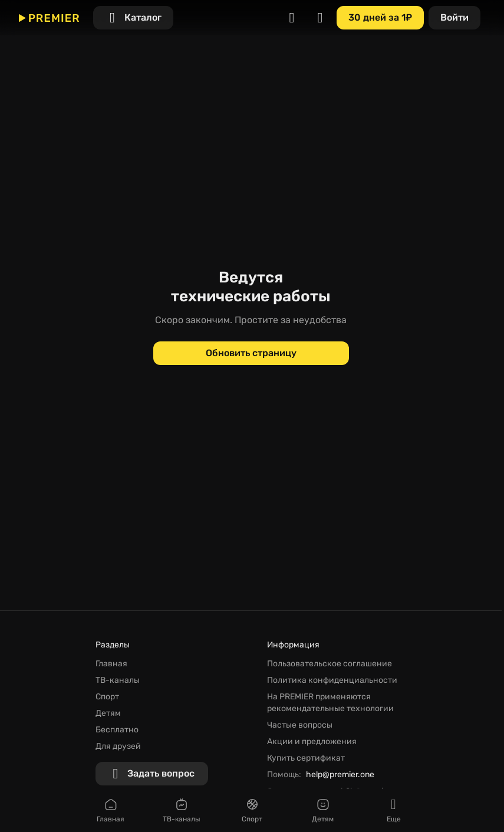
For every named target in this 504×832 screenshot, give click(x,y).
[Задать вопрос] (152, 774)
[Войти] (454, 18)
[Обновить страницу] (251, 353)
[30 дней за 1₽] (380, 18)
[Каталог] (133, 18)
